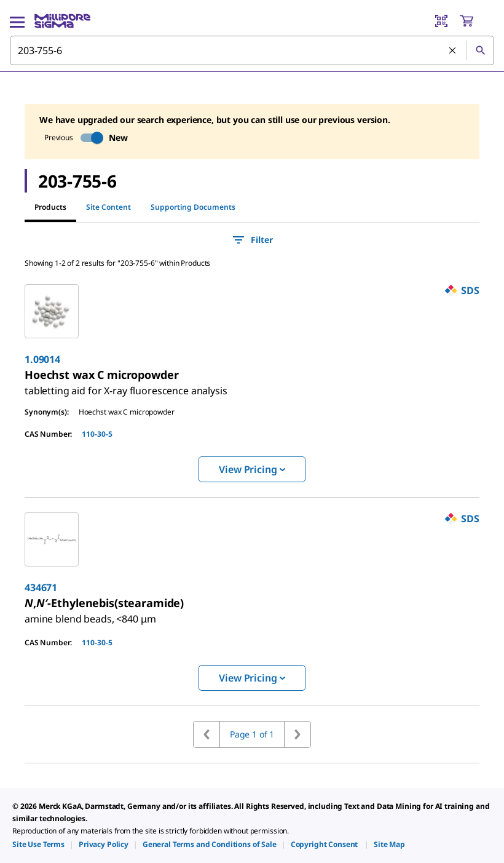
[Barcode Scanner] (441, 21)
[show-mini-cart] (476, 21)
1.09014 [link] (42, 359)
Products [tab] (50, 207)
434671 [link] (41, 587)
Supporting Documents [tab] (193, 207)
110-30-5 (97, 434)
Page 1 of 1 (252, 734)
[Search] (480, 50)
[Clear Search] (453, 51)
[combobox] (252, 50)
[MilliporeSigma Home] (62, 21)
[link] (126, 386)
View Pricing (252, 469)
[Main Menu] (17, 21)
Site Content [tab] (108, 207)
